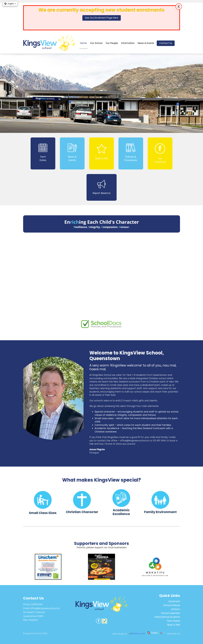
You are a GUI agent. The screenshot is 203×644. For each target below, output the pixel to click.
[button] (10, 4)
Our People (112, 43)
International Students (167, 617)
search (179, 43)
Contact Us (166, 43)
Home (83, 43)
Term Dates (173, 621)
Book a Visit (174, 625)
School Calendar (171, 613)
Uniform (176, 609)
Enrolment (174, 601)
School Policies (172, 605)
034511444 (37, 604)
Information (128, 43)
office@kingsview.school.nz (45, 608)
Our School (96, 43)
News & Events (146, 43)
